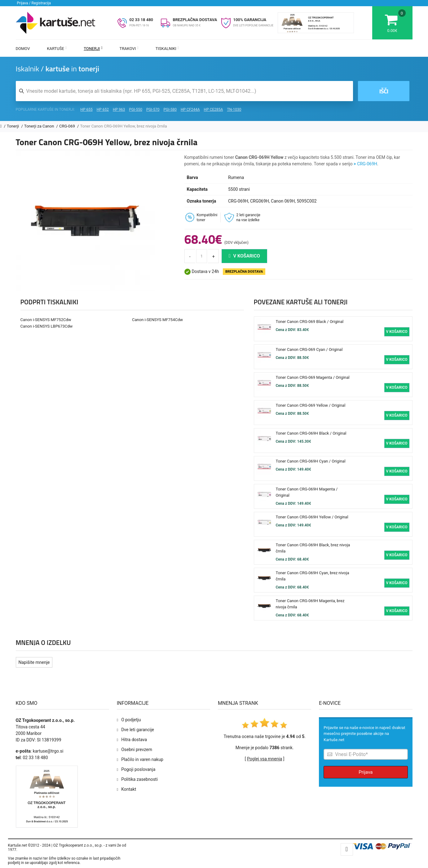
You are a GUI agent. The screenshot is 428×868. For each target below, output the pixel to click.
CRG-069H (367, 164)
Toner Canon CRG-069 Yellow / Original (311, 405)
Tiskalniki (167, 49)
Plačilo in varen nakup (142, 759)
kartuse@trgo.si (48, 751)
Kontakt (129, 789)
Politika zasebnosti (139, 779)
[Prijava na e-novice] (366, 754)
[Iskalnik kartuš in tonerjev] (184, 91)
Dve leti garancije (138, 730)
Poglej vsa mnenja (265, 759)
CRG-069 (68, 126)
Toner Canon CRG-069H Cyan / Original (311, 461)
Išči (384, 91)
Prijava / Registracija (34, 3)
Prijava (366, 772)
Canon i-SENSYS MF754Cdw (157, 320)
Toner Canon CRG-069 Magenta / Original (313, 377)
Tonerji (93, 49)
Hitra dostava (134, 740)
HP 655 (86, 110)
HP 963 (119, 110)
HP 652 (103, 110)
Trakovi (129, 49)
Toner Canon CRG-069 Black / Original (310, 322)
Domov (23, 49)
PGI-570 (153, 110)
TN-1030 (234, 110)
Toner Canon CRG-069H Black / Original (311, 433)
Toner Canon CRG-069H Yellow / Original (312, 517)
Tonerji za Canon (40, 126)
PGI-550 (136, 110)
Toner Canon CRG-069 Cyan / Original (309, 349)
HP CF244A (190, 110)
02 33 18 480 (141, 20)
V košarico (244, 256)
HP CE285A (214, 110)
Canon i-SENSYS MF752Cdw (46, 320)
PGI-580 (170, 110)
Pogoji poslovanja (138, 769)
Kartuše (57, 49)
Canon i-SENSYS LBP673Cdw (47, 326)
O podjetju (131, 720)
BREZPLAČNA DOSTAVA (195, 20)
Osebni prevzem (137, 749)
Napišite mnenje (34, 662)
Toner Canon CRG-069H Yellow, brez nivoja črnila (123, 126)
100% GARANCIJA (250, 20)
